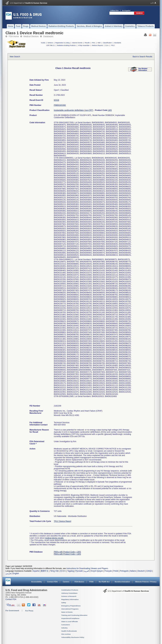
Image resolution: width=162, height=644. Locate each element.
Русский (79, 571)
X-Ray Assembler (84, 45)
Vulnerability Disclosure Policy (73, 637)
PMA (94, 43)
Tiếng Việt (54, 571)
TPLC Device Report (62, 521)
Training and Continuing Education (74, 615)
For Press (29, 611)
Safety (64, 603)
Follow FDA (115, 10)
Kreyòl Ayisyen (97, 571)
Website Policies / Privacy (146, 582)
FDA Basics (79, 582)
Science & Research (69, 596)
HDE (99, 43)
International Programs (70, 609)
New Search (15, 57)
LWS (110, 110)
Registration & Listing (63, 43)
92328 (56, 100)
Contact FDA (52, 582)
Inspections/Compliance (70, 618)
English (16, 573)
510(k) (43, 43)
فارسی (8, 573)
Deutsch (141, 571)
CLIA (107, 45)
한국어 (63, 571)
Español (36, 571)
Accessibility (37, 582)
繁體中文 (45, 571)
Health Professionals (69, 631)
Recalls (87, 43)
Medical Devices (31, 36)
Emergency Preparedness (71, 606)
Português (124, 571)
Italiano (133, 571)
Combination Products (70, 590)
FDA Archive (66, 634)
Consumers (66, 625)
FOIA (91, 582)
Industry (64, 628)
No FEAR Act (104, 582)
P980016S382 (60, 105)
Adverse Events (77, 43)
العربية (87, 571)
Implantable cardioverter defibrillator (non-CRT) (74, 110)
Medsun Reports (97, 45)
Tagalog (71, 571)
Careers (66, 582)
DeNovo (50, 43)
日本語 (149, 571)
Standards (118, 43)
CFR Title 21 (50, 45)
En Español (126, 10)
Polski (116, 571)
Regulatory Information (70, 599)
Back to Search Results (142, 57)
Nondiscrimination (122, 582)
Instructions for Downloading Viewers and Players (87, 568)
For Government (12, 611)
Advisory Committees (69, 593)
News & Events (67, 612)
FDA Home (14, 36)
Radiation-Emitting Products (66, 45)
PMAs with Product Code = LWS (67, 552)
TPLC (113, 45)
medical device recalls (54, 538)
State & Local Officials (70, 622)
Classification (107, 43)
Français (108, 571)
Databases (48, 36)
